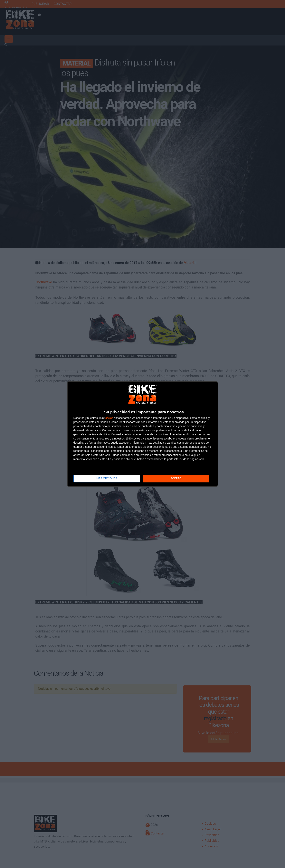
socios (109, 418)
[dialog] (143, 434)
